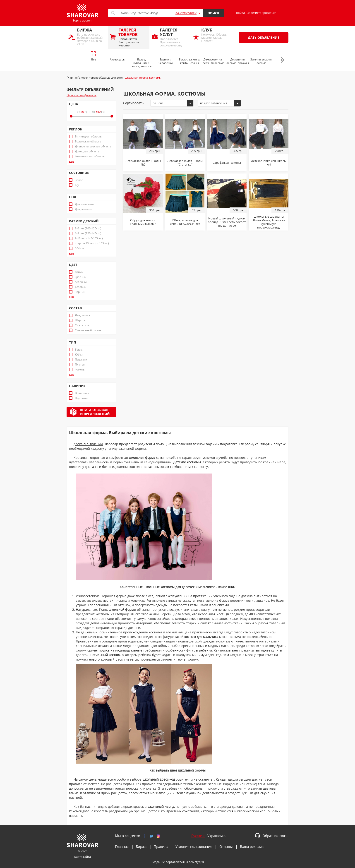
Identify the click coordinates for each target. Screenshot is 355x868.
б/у (77, 185)
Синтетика (82, 325)
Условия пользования (194, 846)
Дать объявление (264, 37)
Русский (198, 836)
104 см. (80, 248)
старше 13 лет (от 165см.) (92, 243)
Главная (122, 846)
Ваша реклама (252, 846)
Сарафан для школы (227, 163)
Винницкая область (88, 137)
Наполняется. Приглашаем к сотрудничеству (174, 37)
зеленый (81, 282)
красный (81, 277)
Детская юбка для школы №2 (143, 163)
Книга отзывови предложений (95, 412)
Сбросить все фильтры (82, 95)
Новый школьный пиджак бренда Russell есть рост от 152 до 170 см (227, 222)
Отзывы (226, 846)
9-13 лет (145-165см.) (89, 238)
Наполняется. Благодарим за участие (133, 37)
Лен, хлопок (83, 315)
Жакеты (80, 370)
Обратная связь (275, 836)
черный (80, 292)
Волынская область (88, 142)
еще (72, 161)
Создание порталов (165, 862)
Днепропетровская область (93, 147)
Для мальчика (84, 204)
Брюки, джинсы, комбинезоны (189, 61)
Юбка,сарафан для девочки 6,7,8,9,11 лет (185, 222)
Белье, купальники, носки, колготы (142, 63)
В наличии (82, 393)
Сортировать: (134, 103)
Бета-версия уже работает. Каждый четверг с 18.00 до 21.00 (91, 37)
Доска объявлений (88, 444)
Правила (161, 846)
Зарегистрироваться (262, 13)
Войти (240, 13)
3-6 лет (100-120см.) (88, 228)
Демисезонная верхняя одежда (213, 61)
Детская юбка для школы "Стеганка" (185, 163)
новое (79, 180)
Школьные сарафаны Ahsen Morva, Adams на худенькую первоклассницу (269, 222)
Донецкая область (87, 151)
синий (79, 272)
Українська (216, 836)
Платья (80, 365)
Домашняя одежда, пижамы (238, 61)
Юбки (79, 355)
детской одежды (202, 641)
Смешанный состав (88, 330)
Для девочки (83, 209)
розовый (81, 287)
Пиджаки (81, 360)
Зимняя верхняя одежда (261, 61)
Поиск (213, 13)
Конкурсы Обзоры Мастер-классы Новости (216, 35)
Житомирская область (90, 156)
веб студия (196, 862)
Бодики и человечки (166, 61)
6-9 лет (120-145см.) (88, 233)
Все (93, 56)
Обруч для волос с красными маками (143, 222)
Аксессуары (118, 59)
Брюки (79, 350)
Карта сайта (83, 857)
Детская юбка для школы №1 (269, 163)
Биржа (141, 846)
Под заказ (82, 398)
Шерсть (80, 320)
